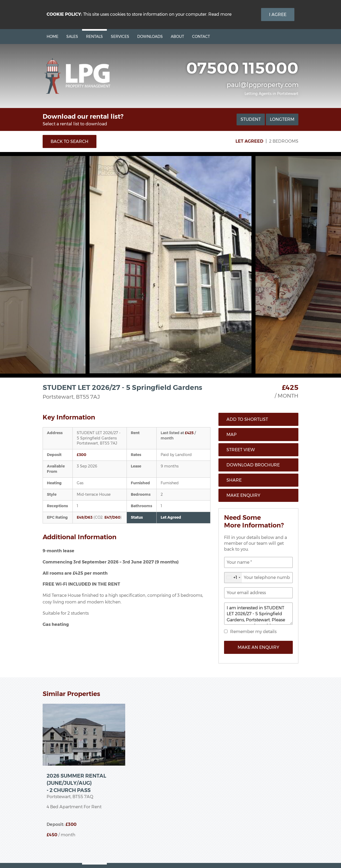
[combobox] (233, 578)
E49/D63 (85, 517)
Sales (72, 37)
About (177, 37)
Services (120, 37)
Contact (201, 37)
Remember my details (253, 632)
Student (251, 119)
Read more (220, 14)
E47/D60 (112, 517)
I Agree (278, 15)
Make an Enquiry (258, 647)
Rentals (94, 37)
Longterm (282, 119)
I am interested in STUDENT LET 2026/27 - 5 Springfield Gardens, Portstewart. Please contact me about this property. (258, 614)
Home (52, 37)
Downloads (150, 37)
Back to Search (70, 141)
